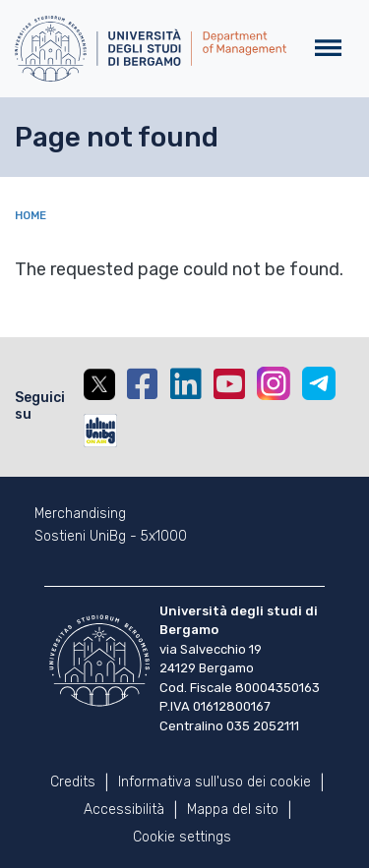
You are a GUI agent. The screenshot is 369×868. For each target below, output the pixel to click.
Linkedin (186, 384)
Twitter (99, 384)
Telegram (319, 383)
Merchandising (80, 514)
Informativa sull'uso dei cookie (215, 782)
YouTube (229, 384)
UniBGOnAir (100, 431)
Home (31, 216)
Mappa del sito (233, 810)
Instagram (274, 383)
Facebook (143, 384)
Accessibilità (124, 810)
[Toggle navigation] (328, 49)
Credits (73, 782)
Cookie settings (182, 837)
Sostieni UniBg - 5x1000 (111, 537)
